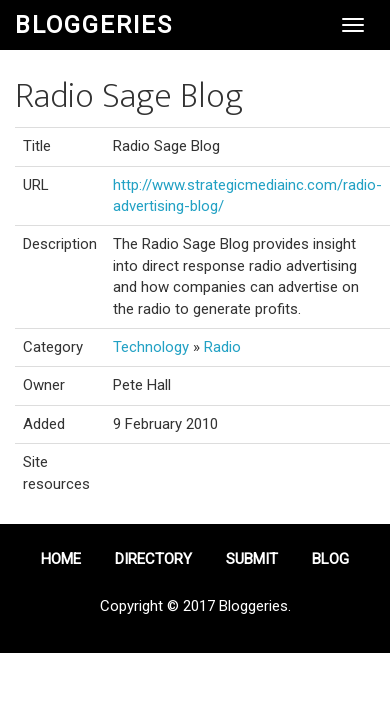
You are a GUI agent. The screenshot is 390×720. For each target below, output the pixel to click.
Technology (151, 347)
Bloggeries (94, 25)
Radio (222, 347)
